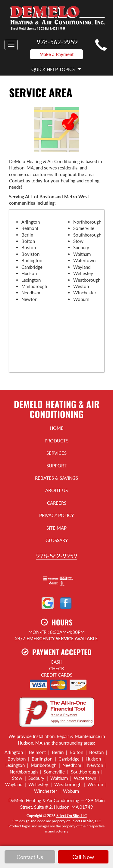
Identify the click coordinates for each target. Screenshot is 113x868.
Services (56, 453)
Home (57, 428)
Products (56, 441)
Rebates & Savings (56, 478)
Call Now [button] (83, 857)
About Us (56, 490)
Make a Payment (57, 54)
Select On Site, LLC (72, 816)
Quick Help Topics (56, 69)
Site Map (56, 528)
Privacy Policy (56, 515)
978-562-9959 (57, 556)
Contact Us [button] (30, 857)
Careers (57, 503)
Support (56, 466)
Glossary (57, 540)
